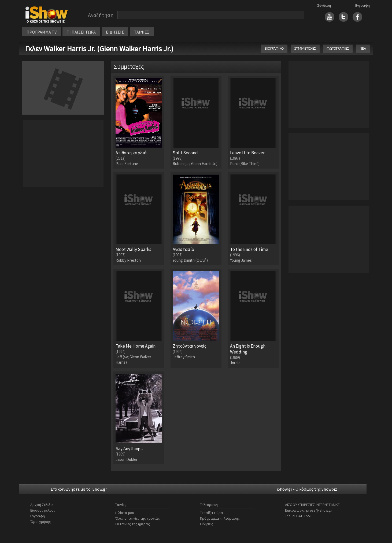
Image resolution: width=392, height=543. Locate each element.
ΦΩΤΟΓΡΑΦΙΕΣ (338, 48)
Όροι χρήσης (41, 522)
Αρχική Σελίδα (42, 505)
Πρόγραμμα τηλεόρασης (220, 518)
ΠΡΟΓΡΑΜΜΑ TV (42, 32)
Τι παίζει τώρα (212, 513)
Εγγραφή (363, 5)
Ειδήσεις (207, 524)
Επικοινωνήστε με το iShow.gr (79, 489)
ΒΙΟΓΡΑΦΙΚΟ (274, 48)
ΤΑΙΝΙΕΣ (142, 32)
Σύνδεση (324, 5)
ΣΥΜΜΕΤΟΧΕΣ (305, 48)
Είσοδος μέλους (43, 510)
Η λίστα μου (125, 513)
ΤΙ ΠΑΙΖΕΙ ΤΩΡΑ (81, 32)
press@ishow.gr (319, 510)
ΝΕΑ (363, 48)
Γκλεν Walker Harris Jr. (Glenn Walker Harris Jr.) (99, 49)
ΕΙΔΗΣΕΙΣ (115, 32)
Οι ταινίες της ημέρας (133, 524)
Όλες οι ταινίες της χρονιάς (138, 518)
